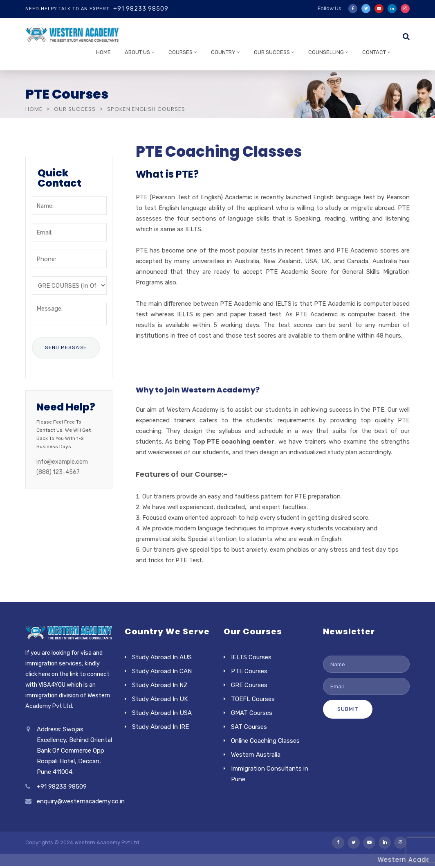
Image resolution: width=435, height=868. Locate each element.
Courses (181, 52)
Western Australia (256, 755)
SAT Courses (249, 727)
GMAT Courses (252, 713)
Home (103, 52)
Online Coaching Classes (265, 741)
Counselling (326, 52)
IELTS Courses (251, 657)
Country (223, 52)
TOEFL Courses (253, 699)
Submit (348, 709)
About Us (137, 52)
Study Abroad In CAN (162, 671)
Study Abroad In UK (160, 699)
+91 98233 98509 (141, 9)
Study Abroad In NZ (160, 685)
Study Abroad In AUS (162, 657)
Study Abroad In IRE (160, 727)
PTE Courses (249, 671)
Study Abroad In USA (162, 713)
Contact (374, 52)
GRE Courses (249, 685)
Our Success (272, 52)
